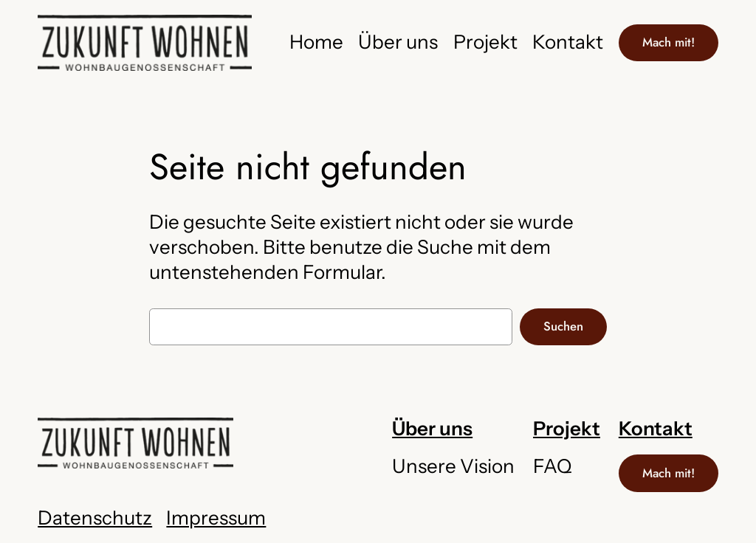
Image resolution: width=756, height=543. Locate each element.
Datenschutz (95, 518)
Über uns (432, 429)
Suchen (563, 326)
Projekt (567, 429)
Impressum (216, 518)
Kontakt (656, 429)
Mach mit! (669, 42)
